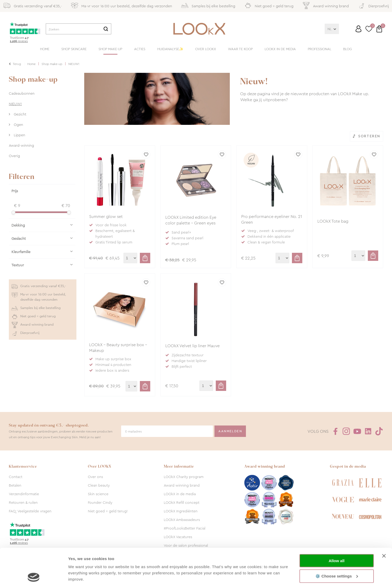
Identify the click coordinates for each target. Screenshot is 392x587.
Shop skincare (74, 49)
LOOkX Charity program (184, 477)
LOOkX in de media (280, 49)
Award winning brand (182, 485)
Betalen (15, 485)
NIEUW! (15, 104)
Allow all (337, 525)
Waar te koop (240, 49)
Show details (80, 577)
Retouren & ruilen (23, 502)
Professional (319, 49)
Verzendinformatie (24, 494)
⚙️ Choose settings (337, 540)
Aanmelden (230, 431)
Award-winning (21, 145)
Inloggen (358, 29)
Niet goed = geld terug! (108, 511)
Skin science (98, 494)
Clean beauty (99, 485)
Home (45, 49)
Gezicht (19, 114)
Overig (14, 156)
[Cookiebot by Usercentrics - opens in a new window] (34, 577)
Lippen (19, 135)
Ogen (18, 125)
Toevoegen (145, 258)
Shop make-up (110, 49)
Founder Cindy (100, 502)
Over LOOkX (206, 49)
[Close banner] (384, 520)
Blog (348, 49)
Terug (17, 64)
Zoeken (106, 29)
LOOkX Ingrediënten (181, 511)
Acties (140, 49)
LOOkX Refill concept (182, 502)
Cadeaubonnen (22, 93)
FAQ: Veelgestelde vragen (30, 511)
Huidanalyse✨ (170, 49)
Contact (16, 477)
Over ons (95, 477)
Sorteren (369, 136)
